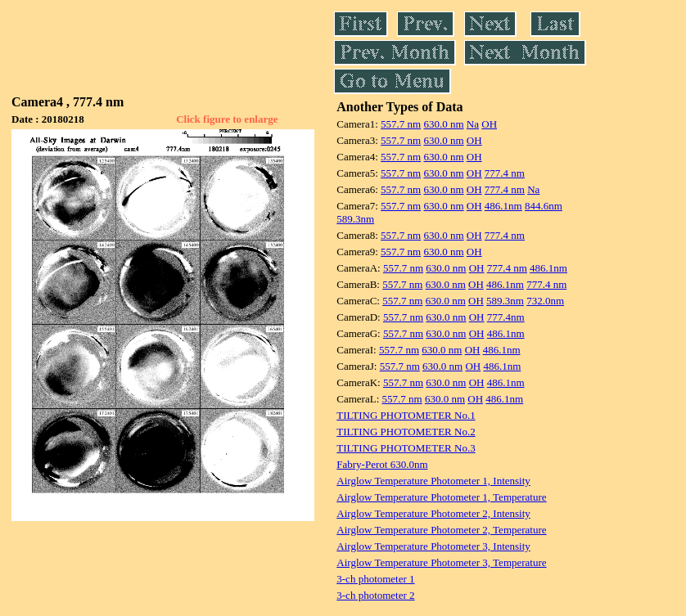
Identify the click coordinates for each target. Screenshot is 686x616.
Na (473, 124)
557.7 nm (401, 124)
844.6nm (544, 206)
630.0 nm (443, 124)
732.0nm (545, 301)
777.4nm (506, 317)
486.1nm (503, 206)
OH (489, 124)
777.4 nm (505, 173)
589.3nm (355, 219)
